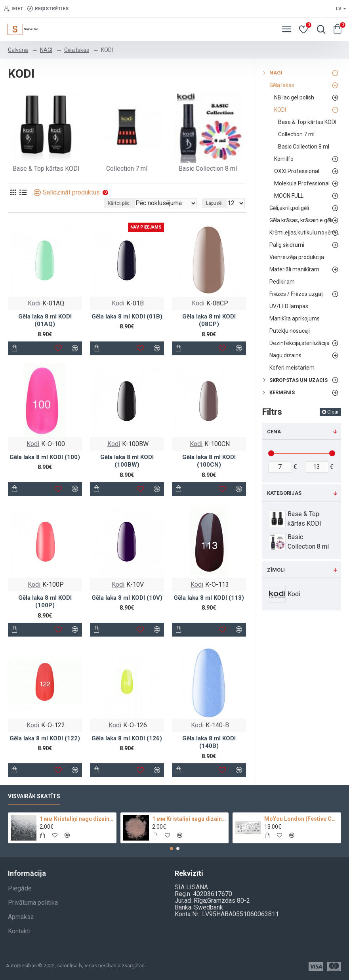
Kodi (34, 303)
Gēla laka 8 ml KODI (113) (209, 598)
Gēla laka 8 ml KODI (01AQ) (45, 320)
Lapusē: (214, 203)
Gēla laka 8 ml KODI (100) (45, 457)
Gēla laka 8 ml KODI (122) (45, 738)
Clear (333, 412)
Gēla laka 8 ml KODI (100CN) (209, 461)
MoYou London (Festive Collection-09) (301, 819)
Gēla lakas (77, 50)
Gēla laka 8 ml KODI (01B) (127, 316)
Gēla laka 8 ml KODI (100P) (45, 602)
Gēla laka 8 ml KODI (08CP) (209, 320)
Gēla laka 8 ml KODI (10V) (127, 598)
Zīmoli (276, 570)
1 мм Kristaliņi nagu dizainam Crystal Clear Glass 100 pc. (77, 819)
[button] (172, 848)
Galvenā (18, 50)
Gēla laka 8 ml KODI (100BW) (127, 461)
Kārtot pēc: (119, 203)
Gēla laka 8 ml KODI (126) (127, 738)
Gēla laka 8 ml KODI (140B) (209, 742)
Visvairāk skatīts (34, 796)
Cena (274, 432)
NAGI (46, 50)
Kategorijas (284, 493)
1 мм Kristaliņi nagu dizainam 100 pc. (189, 819)
